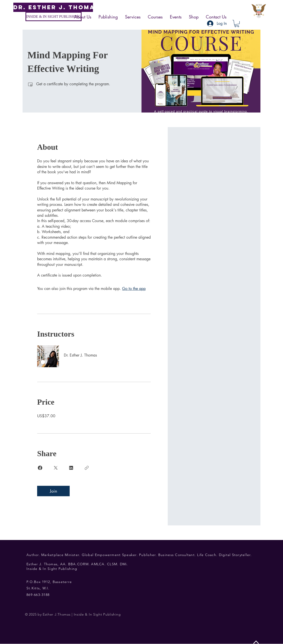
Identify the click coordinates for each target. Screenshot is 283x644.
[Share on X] (56, 468)
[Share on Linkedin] (71, 468)
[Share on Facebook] (40, 468)
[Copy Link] (87, 468)
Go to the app (134, 289)
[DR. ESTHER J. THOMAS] (56, 7)
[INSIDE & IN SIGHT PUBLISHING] (54, 17)
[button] (237, 23)
